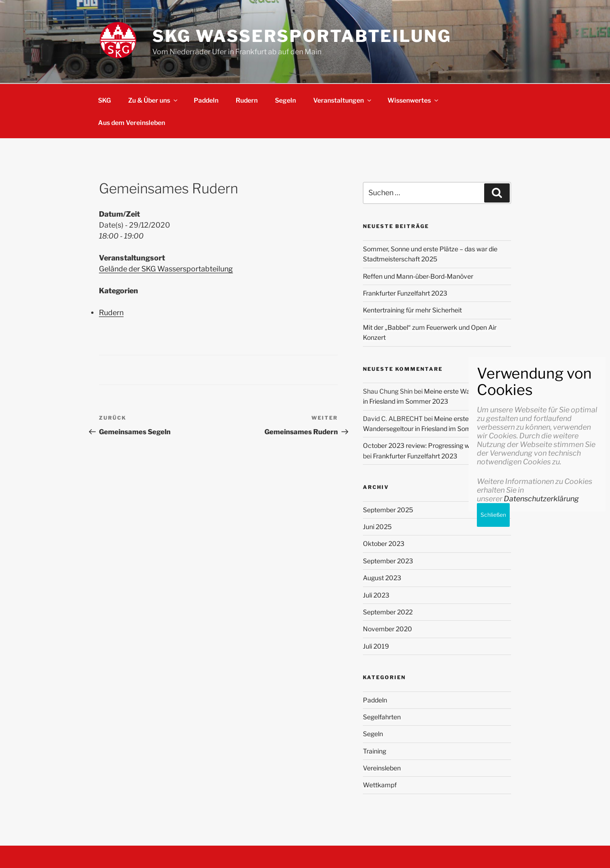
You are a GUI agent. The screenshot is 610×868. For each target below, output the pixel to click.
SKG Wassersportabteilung (302, 36)
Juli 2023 (376, 595)
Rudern (247, 100)
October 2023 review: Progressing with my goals (434, 445)
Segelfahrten (382, 717)
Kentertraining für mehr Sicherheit (412, 310)
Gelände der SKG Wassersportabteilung (166, 269)
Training (375, 751)
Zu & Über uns (153, 100)
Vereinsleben (382, 768)
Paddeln (206, 100)
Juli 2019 (376, 646)
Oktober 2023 (384, 543)
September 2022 (388, 612)
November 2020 (388, 629)
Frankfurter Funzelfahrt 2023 (405, 293)
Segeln (285, 100)
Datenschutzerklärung (541, 791)
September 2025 (388, 510)
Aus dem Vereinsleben (132, 122)
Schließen (493, 807)
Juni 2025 (377, 527)
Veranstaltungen (343, 100)
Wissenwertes (414, 100)
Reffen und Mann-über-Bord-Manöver (418, 276)
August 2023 (382, 578)
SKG (104, 100)
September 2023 (388, 561)
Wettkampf (380, 785)
